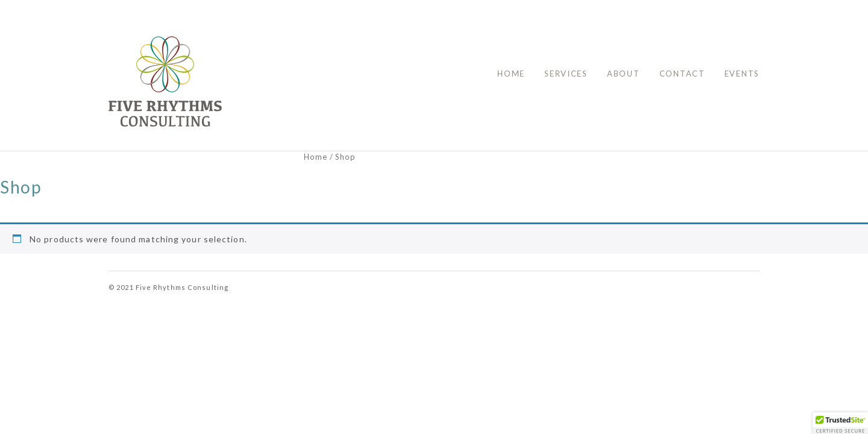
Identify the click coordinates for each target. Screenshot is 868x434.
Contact (682, 74)
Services (566, 74)
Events (742, 74)
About (624, 74)
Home (511, 74)
